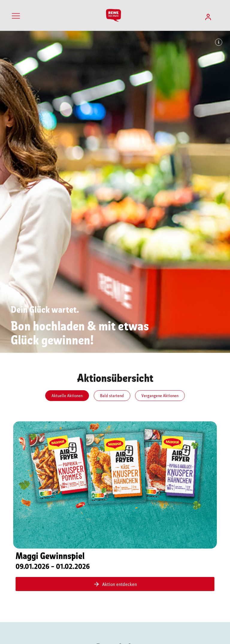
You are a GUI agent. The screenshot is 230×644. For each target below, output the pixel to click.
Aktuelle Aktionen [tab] (67, 395)
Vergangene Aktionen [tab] (160, 395)
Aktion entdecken (115, 584)
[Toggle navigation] (16, 16)
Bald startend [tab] (112, 395)
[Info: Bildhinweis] (219, 42)
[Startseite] (115, 15)
